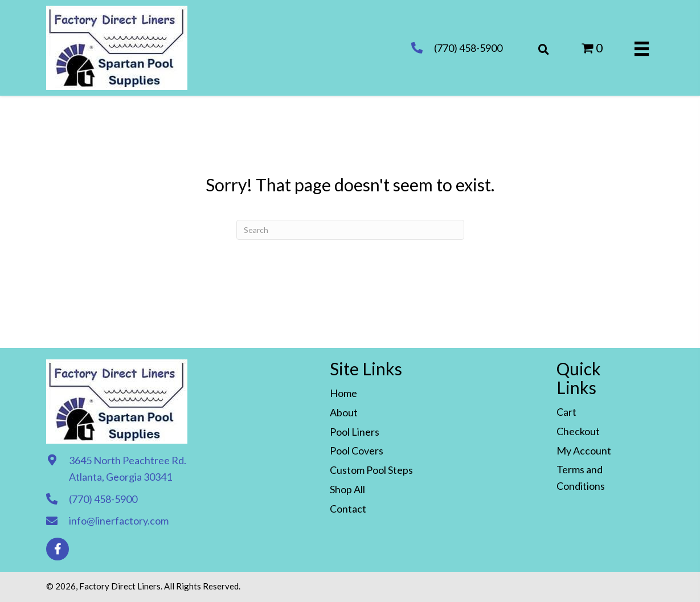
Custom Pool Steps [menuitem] (371, 470)
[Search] (350, 230)
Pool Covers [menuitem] (357, 451)
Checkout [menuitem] (578, 431)
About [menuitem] (344, 412)
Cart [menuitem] (566, 412)
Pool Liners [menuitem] (355, 432)
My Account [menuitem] (584, 451)
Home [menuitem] (343, 393)
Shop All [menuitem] (347, 489)
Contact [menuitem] (348, 509)
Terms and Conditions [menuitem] (581, 478)
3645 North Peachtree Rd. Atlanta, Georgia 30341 (128, 468)
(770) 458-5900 (468, 48)
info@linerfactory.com (119, 521)
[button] (58, 549)
